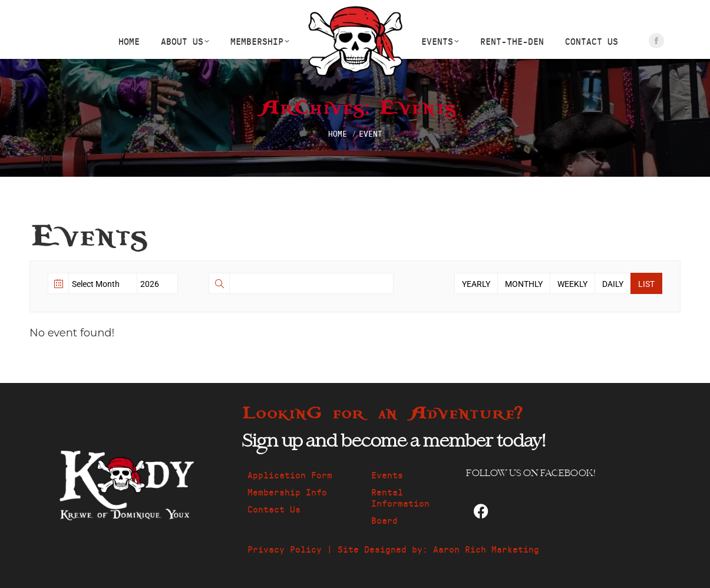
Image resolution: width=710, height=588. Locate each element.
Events (387, 475)
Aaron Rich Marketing (486, 549)
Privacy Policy (285, 549)
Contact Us (274, 509)
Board (384, 520)
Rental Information (400, 497)
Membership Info (287, 492)
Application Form (290, 475)
